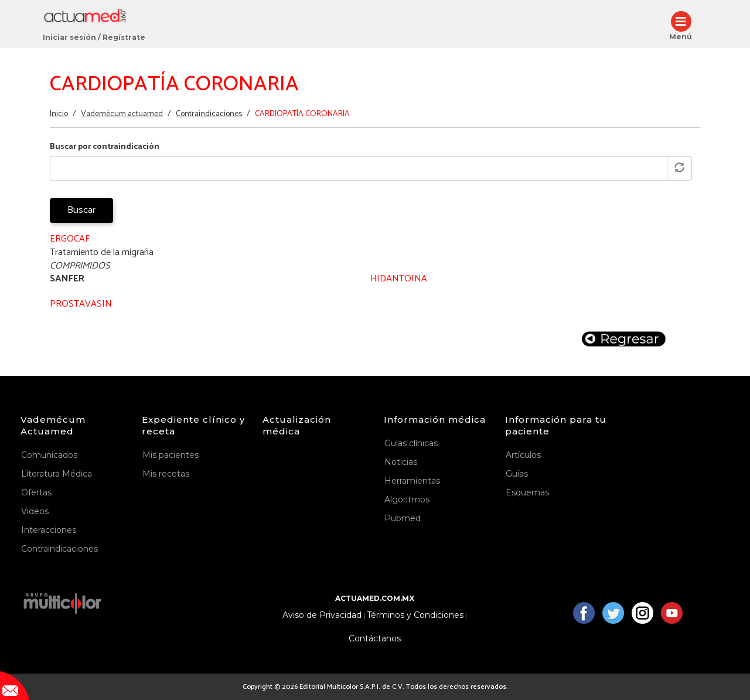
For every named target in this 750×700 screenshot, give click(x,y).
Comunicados (49, 455)
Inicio (59, 114)
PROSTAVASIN (81, 304)
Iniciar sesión (69, 37)
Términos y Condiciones (415, 615)
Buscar (81, 210)
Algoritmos (407, 499)
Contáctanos (375, 639)
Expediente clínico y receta (193, 425)
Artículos (523, 455)
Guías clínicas (411, 443)
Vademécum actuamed (122, 114)
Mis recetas (166, 474)
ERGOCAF (70, 239)
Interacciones (49, 530)
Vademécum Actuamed (53, 425)
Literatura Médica (57, 474)
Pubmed (403, 518)
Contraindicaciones (209, 114)
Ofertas (36, 492)
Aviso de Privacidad (322, 615)
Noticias (401, 462)
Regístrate (124, 37)
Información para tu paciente (556, 425)
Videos (35, 511)
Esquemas (527, 492)
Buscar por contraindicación (105, 147)
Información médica (435, 419)
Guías (517, 474)
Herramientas (412, 481)
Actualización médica (297, 425)
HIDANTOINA (399, 279)
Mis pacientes (171, 455)
